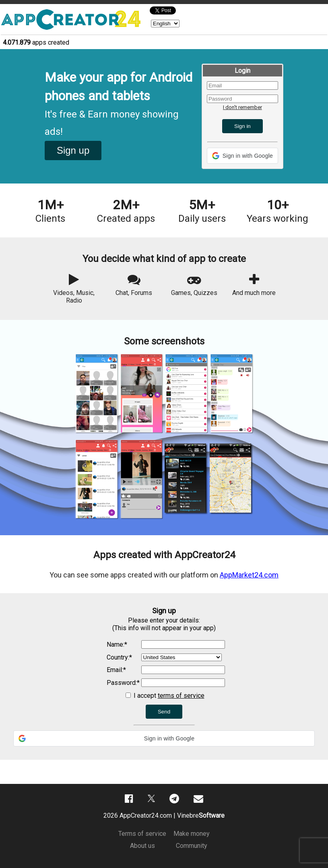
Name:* (117, 644)
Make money (192, 834)
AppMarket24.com (249, 575)
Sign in (242, 126)
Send (164, 712)
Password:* (123, 683)
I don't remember (242, 107)
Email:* (116, 670)
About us (142, 846)
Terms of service (142, 834)
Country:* (119, 657)
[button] (242, 156)
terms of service (181, 696)
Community (192, 846)
